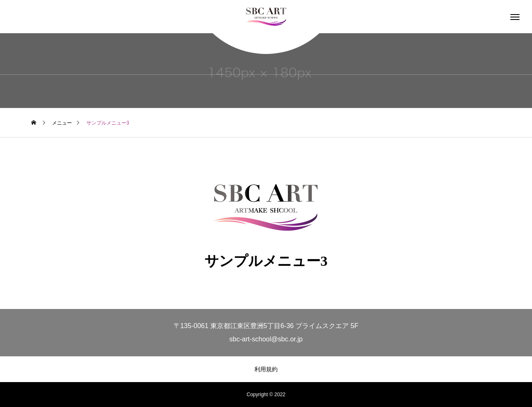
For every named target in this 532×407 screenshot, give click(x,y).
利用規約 (266, 369)
